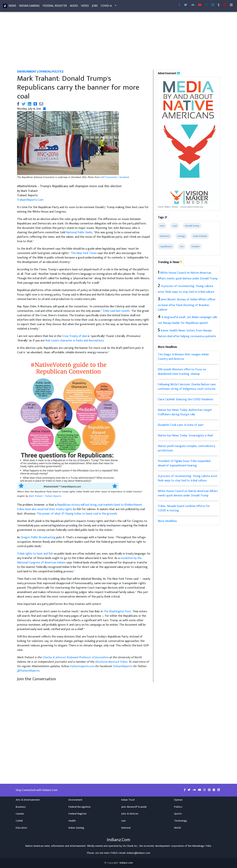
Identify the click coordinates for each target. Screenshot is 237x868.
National (126, 828)
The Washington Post (117, 611)
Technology (181, 821)
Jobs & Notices (130, 814)
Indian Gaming (29, 7)
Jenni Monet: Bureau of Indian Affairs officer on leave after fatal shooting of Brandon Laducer (187, 305)
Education (21, 828)
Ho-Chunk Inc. (130, 846)
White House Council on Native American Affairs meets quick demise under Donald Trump (188, 493)
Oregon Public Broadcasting (38, 537)
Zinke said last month (116, 311)
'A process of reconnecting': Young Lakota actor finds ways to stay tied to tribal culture (188, 478)
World (177, 828)
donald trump (192, 226)
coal (175, 226)
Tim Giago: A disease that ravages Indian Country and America (183, 357)
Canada (20, 814)
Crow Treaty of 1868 (74, 336)
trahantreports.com (82, 666)
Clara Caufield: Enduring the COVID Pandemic (186, 399)
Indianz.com (126, 863)
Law (123, 821)
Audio (74, 7)
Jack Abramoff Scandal (134, 807)
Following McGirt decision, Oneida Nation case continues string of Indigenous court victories (187, 387)
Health (72, 821)
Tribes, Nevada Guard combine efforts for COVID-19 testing (184, 508)
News (12, 7)
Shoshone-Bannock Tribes (111, 662)
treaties (196, 246)
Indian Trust (128, 800)
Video (85, 7)
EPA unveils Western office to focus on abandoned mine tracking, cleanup (182, 372)
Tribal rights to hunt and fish (35, 554)
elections (165, 236)
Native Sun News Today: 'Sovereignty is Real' (185, 436)
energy (181, 236)
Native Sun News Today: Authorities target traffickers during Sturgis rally (185, 412)
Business (21, 807)
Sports (178, 814)
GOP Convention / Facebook (115, 177)
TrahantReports (122, 666)
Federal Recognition (80, 807)
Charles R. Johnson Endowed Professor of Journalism (75, 657)
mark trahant (200, 236)
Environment (75, 800)
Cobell (19, 821)
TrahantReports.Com (30, 200)
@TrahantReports (28, 671)
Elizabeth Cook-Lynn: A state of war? (181, 425)
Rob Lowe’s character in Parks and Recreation (74, 341)
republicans (166, 246)
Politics (178, 807)
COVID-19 (106, 7)
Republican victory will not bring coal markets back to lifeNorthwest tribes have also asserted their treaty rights (80, 507)
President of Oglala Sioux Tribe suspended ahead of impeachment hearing (184, 463)
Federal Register (55, 7)
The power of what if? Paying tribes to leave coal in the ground (76, 514)
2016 (162, 226)
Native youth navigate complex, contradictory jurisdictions (186, 448)
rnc (182, 246)
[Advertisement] (118, 42)
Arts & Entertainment (28, 800)
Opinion (178, 800)
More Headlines (167, 521)
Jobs (95, 7)
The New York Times (84, 253)
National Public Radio (79, 232)
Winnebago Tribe (202, 846)
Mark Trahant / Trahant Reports (45, 496)
